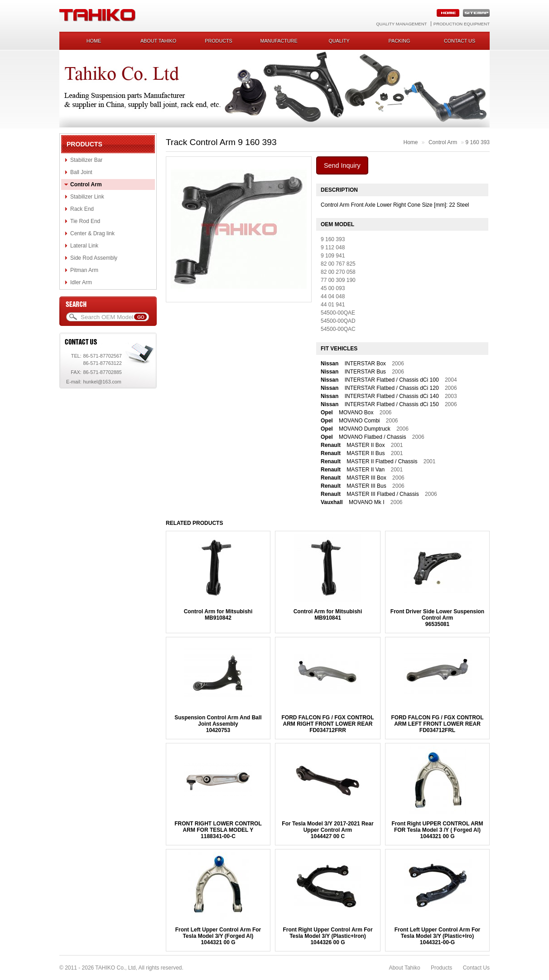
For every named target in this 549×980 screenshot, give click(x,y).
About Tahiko (158, 41)
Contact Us (476, 968)
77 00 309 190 (338, 280)
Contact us (460, 41)
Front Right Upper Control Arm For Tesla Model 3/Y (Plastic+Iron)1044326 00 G (327, 936)
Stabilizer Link (87, 197)
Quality (339, 41)
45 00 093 (333, 288)
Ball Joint (81, 172)
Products (219, 41)
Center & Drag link (92, 233)
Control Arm (86, 184)
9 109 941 (333, 256)
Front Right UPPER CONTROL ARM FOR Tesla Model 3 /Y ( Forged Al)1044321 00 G (438, 830)
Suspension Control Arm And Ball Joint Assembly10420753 (218, 724)
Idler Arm (81, 282)
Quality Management (401, 24)
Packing (400, 41)
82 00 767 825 (338, 264)
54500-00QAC (338, 329)
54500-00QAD (338, 321)
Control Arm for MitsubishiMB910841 (328, 615)
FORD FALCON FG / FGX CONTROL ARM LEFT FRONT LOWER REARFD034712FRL (438, 724)
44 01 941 (333, 305)
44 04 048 (333, 296)
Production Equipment (462, 24)
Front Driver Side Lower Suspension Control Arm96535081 (437, 618)
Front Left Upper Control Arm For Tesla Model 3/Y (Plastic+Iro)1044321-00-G (438, 936)
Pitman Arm (84, 270)
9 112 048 (333, 247)
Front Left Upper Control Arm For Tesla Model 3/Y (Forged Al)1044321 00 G (218, 936)
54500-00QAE (338, 313)
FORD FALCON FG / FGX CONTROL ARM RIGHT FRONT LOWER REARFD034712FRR (327, 724)
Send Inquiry (342, 165)
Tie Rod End (85, 221)
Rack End (82, 209)
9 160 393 (478, 142)
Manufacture (279, 41)
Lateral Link (84, 246)
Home (94, 41)
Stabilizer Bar (86, 160)
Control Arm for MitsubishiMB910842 (218, 615)
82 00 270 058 (338, 272)
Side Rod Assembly (94, 258)
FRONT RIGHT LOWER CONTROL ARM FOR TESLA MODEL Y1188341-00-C (218, 830)
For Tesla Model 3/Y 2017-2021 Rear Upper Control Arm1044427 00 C (327, 830)
